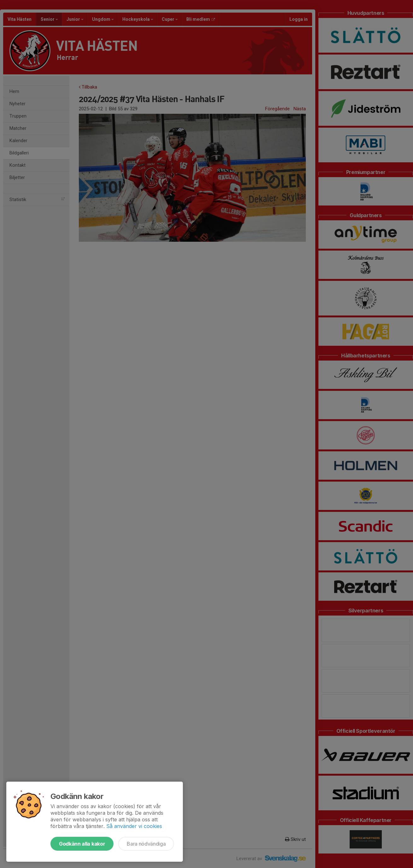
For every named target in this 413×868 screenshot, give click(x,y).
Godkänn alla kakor (82, 844)
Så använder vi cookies (134, 826)
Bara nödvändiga (146, 844)
